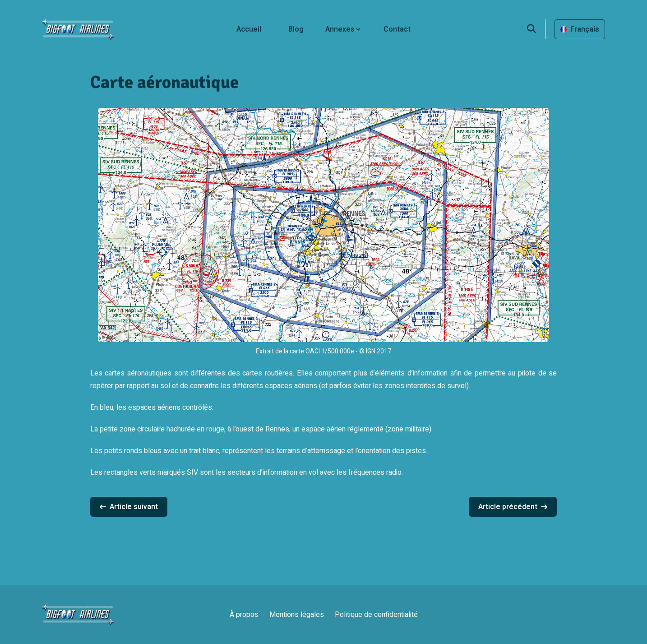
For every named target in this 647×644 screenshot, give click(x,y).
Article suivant (129, 507)
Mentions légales (297, 615)
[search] (536, 29)
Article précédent (513, 507)
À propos (244, 615)
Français (580, 29)
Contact (397, 29)
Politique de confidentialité (376, 615)
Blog (296, 29)
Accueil (249, 29)
